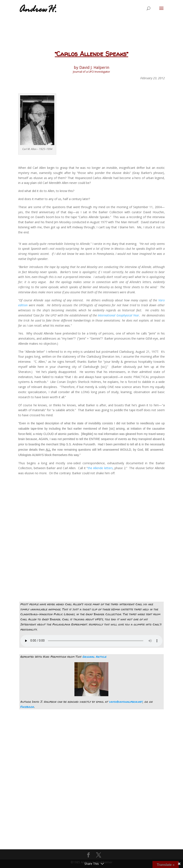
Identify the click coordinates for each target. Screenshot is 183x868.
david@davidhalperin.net (126, 701)
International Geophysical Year (118, 315)
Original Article (94, 656)
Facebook (27, 707)
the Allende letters (100, 468)
